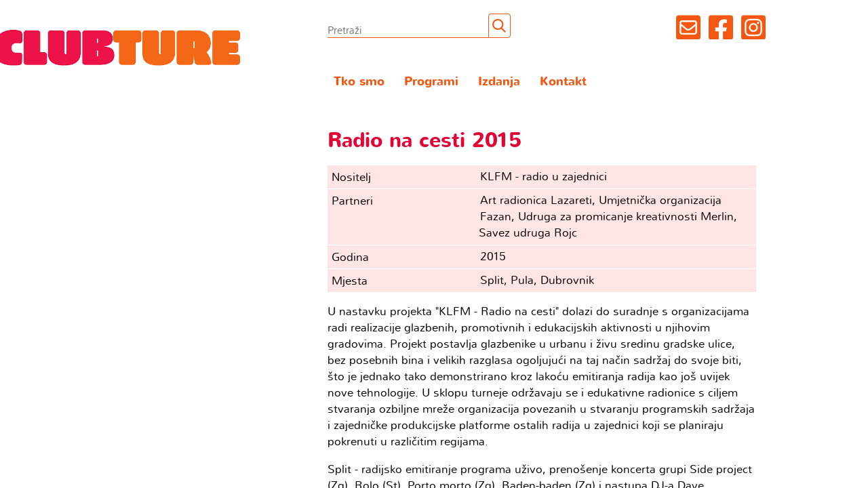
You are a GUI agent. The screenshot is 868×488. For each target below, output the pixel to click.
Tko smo (359, 82)
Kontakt (563, 82)
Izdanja (499, 82)
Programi (431, 82)
